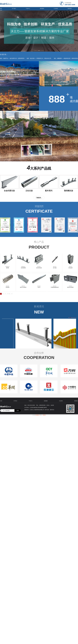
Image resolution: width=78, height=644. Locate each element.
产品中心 (28, 9)
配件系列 (39, 267)
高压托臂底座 (39, 268)
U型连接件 (71, 268)
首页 (1, 9)
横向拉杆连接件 (71, 287)
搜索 (18, 410)
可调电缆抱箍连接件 (55, 287)
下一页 (8, 294)
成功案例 (42, 9)
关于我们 (14, 9)
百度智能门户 (38, 415)
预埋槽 (7, 268)
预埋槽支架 (7, 267)
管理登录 (44, 415)
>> (12, 294)
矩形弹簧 (8, 287)
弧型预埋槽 (23, 268)
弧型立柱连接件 (23, 287)
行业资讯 (56, 9)
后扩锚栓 (55, 268)
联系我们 (70, 9)
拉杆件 (39, 287)
